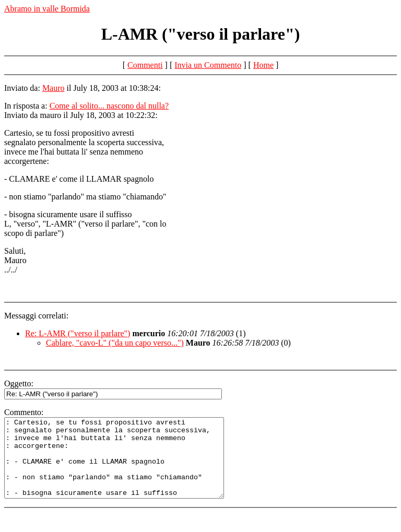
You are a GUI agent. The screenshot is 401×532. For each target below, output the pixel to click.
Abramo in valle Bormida (47, 9)
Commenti (145, 65)
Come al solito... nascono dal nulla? (109, 106)
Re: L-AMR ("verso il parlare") (78, 333)
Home (263, 65)
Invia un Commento (208, 65)
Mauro (54, 88)
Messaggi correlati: (36, 316)
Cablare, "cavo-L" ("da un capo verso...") (115, 343)
